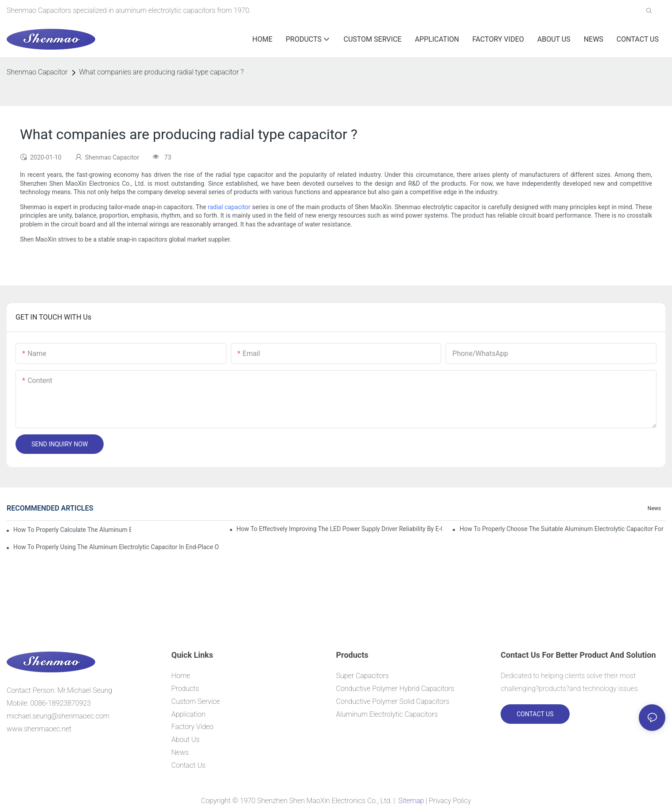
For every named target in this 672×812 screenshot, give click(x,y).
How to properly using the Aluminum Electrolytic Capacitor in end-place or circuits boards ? (116, 547)
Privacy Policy (450, 801)
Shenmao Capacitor (37, 72)
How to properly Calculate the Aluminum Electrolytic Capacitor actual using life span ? (72, 530)
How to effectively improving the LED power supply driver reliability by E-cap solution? (340, 529)
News (654, 508)
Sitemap (411, 801)
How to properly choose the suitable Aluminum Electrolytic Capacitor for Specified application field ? (562, 529)
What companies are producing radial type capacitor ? (161, 72)
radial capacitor (229, 207)
